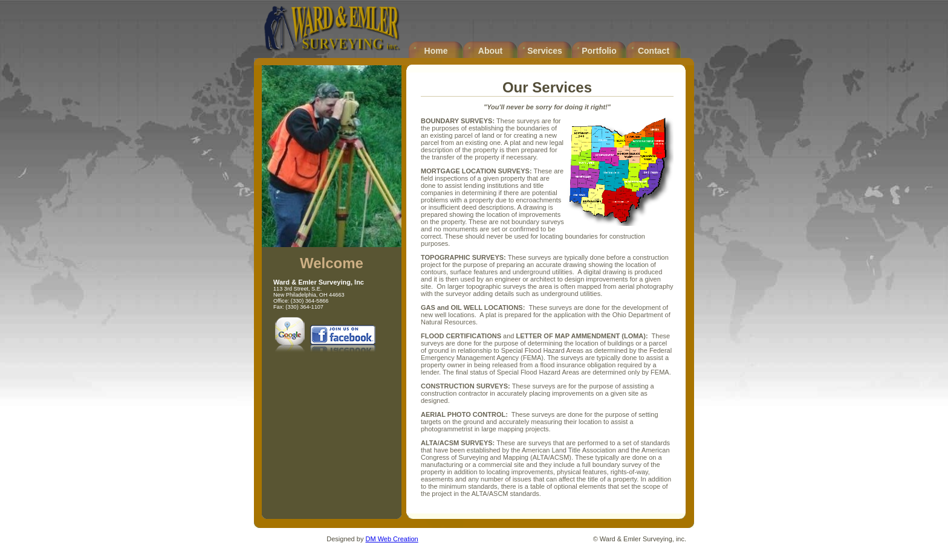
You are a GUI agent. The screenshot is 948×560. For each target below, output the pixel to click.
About (490, 51)
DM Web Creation (391, 539)
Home (436, 51)
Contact (654, 51)
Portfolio (599, 51)
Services (545, 51)
